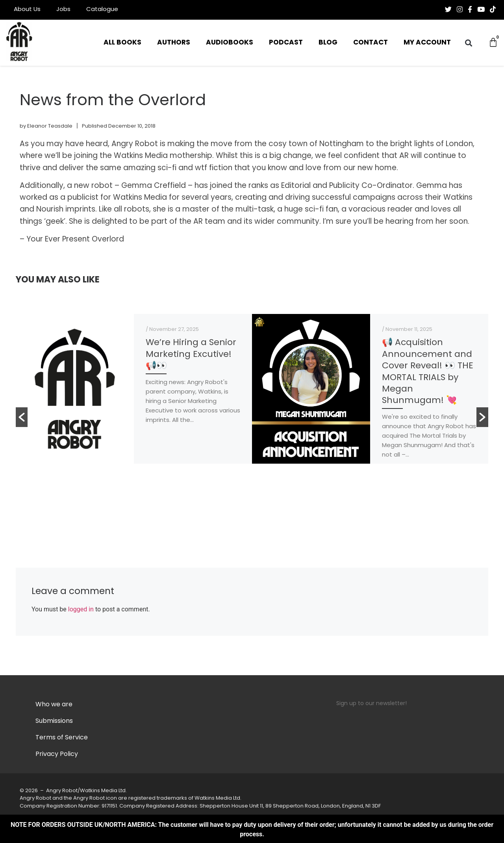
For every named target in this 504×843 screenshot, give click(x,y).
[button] (469, 43)
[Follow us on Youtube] (481, 9)
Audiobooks (230, 43)
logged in (81, 609)
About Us (27, 10)
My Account (427, 43)
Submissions (54, 721)
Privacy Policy (57, 754)
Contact (371, 43)
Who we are (54, 705)
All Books (122, 43)
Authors (174, 43)
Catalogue (102, 10)
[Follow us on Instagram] (460, 9)
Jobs (63, 10)
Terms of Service (62, 738)
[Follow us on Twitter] (448, 9)
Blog (328, 43)
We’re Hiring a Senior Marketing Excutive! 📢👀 (191, 355)
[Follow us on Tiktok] (493, 9)
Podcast (286, 43)
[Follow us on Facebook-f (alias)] (470, 9)
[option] (134, 389)
